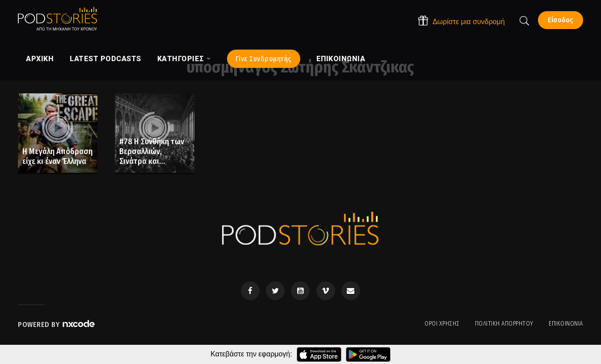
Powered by (57, 324)
